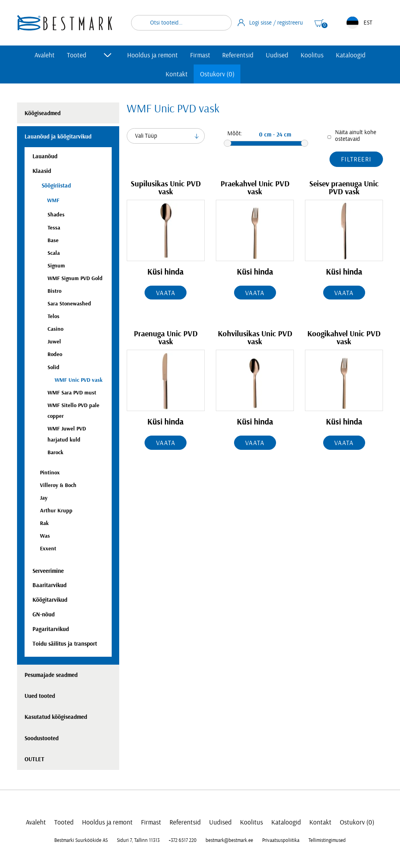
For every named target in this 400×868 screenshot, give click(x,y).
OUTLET (34, 759)
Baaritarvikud (50, 585)
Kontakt (177, 74)
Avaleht (45, 55)
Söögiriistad (55, 186)
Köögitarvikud (50, 600)
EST (359, 23)
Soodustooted (42, 738)
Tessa (54, 228)
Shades (56, 215)
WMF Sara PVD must (72, 393)
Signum (56, 266)
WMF (53, 200)
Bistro (54, 291)
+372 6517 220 (183, 840)
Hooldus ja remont (152, 55)
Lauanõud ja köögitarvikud (58, 137)
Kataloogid (351, 55)
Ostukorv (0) (217, 74)
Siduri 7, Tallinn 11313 (138, 840)
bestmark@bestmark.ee (229, 840)
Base (53, 240)
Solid (53, 367)
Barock (55, 452)
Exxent (48, 549)
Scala (54, 253)
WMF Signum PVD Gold (75, 278)
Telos (53, 316)
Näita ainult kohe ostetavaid (356, 136)
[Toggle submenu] (108, 55)
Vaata (166, 293)
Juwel (54, 342)
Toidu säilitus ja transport (65, 644)
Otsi (221, 23)
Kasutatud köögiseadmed (56, 717)
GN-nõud (44, 615)
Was (45, 536)
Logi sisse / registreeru (270, 23)
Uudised (277, 55)
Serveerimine (48, 571)
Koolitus (312, 55)
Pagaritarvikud (51, 629)
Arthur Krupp (56, 511)
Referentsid (238, 55)
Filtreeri (356, 159)
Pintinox (50, 473)
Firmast (200, 55)
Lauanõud (45, 156)
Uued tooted (40, 696)
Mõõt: (235, 134)
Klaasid (42, 171)
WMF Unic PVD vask (79, 380)
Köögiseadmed (43, 113)
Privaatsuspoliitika (281, 840)
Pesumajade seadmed (51, 675)
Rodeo (55, 354)
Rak (44, 523)
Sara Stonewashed (69, 304)
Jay (44, 498)
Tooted (77, 55)
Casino (55, 329)
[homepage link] (65, 23)
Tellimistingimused (327, 840)
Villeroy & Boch (58, 485)
